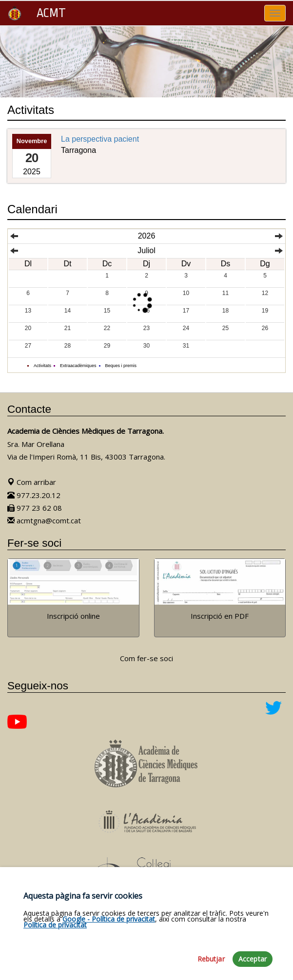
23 (146, 328)
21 (68, 328)
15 (107, 311)
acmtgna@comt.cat (44, 520)
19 (265, 311)
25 (225, 328)
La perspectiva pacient (100, 139)
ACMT (37, 13)
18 (225, 311)
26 (265, 328)
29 (107, 346)
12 (265, 293)
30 (146, 346)
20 (28, 328)
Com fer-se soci (146, 658)
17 (186, 311)
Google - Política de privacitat (109, 961)
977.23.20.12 (34, 495)
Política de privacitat (55, 967)
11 (225, 293)
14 (68, 311)
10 (186, 293)
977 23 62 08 (35, 508)
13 (28, 311)
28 (68, 346)
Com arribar (32, 482)
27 (28, 346)
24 (186, 328)
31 (186, 346)
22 (107, 328)
